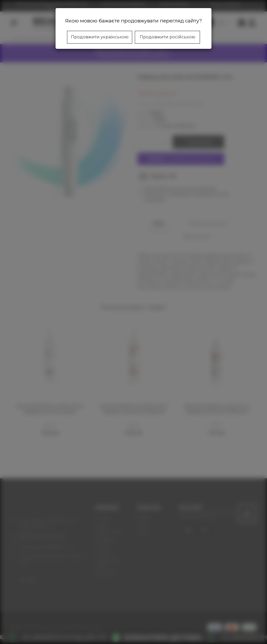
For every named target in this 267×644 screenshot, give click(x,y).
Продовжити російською (168, 37)
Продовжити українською (100, 37)
